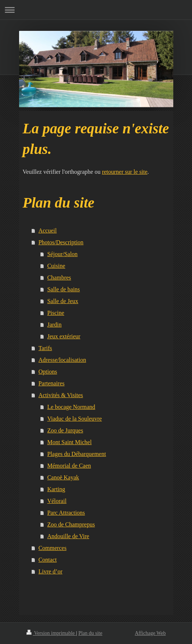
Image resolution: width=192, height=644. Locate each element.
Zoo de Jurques (65, 430)
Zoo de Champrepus (71, 524)
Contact (48, 560)
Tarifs (45, 348)
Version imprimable (51, 633)
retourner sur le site (125, 172)
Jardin (55, 325)
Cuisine (56, 266)
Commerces (52, 548)
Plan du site (90, 633)
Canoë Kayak (63, 477)
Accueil (48, 231)
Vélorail (57, 501)
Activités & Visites (61, 395)
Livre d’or (50, 571)
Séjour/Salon (63, 254)
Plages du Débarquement (77, 454)
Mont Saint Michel (70, 442)
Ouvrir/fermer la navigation (96, 10)
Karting (56, 489)
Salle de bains (64, 289)
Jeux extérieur (64, 336)
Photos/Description (61, 242)
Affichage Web (150, 633)
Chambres (59, 278)
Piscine (56, 313)
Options (48, 372)
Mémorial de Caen (69, 466)
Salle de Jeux (63, 301)
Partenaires (52, 383)
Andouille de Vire (68, 536)
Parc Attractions (66, 513)
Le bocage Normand (71, 407)
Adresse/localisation (62, 360)
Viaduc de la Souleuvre (75, 419)
